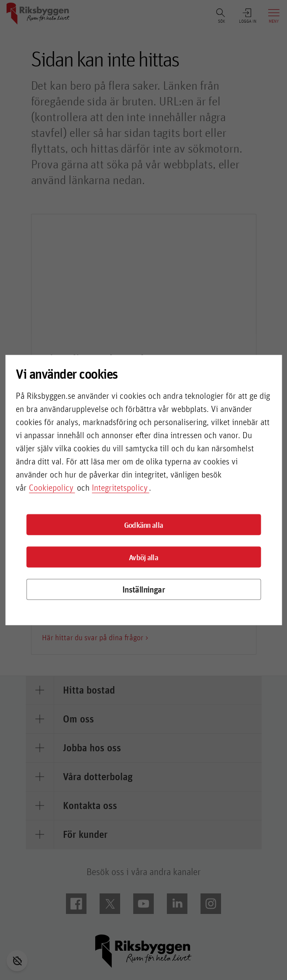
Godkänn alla (144, 525)
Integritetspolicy (120, 488)
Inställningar (143, 589)
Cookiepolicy (51, 488)
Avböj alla (143, 557)
